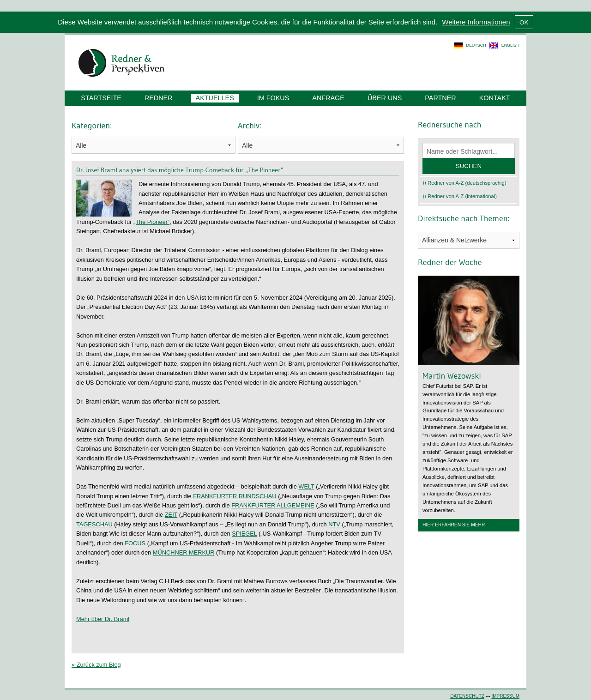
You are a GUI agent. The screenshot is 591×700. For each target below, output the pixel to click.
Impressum (505, 696)
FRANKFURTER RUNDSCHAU (235, 496)
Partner (440, 98)
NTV (334, 524)
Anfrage (328, 98)
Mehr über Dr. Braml (103, 619)
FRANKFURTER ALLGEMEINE (273, 505)
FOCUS (135, 543)
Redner (159, 98)
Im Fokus (273, 98)
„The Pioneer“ (151, 222)
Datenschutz (467, 696)
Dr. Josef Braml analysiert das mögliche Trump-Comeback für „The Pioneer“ (180, 170)
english (510, 45)
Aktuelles (215, 98)
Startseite (101, 98)
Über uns (385, 98)
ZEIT (171, 515)
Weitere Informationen (476, 22)
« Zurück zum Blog (96, 665)
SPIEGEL (244, 534)
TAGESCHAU (94, 524)
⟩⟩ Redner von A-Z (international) (460, 196)
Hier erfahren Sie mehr (454, 525)
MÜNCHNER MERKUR (184, 552)
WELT (306, 486)
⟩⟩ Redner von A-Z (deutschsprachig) (464, 183)
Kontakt (495, 98)
